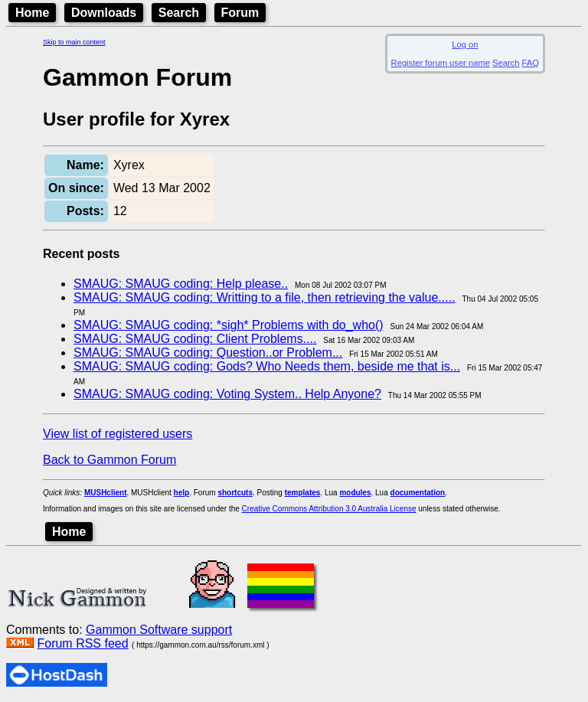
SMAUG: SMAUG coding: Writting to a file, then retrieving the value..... (265, 297)
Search (179, 13)
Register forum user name (441, 63)
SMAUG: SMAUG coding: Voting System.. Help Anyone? (227, 394)
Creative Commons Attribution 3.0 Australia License (329, 509)
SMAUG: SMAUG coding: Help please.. (181, 284)
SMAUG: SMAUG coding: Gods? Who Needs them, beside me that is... (267, 366)
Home (32, 13)
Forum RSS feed (82, 643)
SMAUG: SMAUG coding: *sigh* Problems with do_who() (229, 325)
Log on (465, 44)
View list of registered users (118, 434)
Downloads (104, 13)
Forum (240, 13)
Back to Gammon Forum (109, 460)
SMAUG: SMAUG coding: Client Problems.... (195, 339)
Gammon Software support (159, 630)
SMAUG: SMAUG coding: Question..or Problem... (208, 353)
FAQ (531, 63)
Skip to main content (74, 42)
